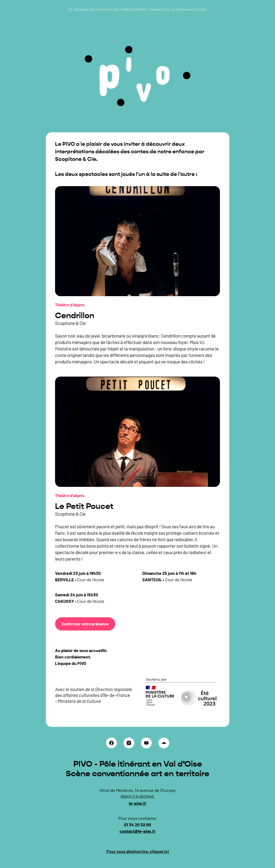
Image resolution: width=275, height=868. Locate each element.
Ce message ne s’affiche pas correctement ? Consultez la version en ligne (137, 9)
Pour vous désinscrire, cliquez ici (138, 851)
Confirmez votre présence (85, 624)
